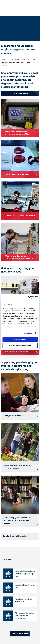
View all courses (20, 634)
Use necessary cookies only (20, 345)
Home (3, 59)
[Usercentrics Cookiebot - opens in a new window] (28, 297)
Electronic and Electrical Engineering (22, 59)
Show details (29, 333)
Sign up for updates (20, 94)
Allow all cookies (20, 339)
